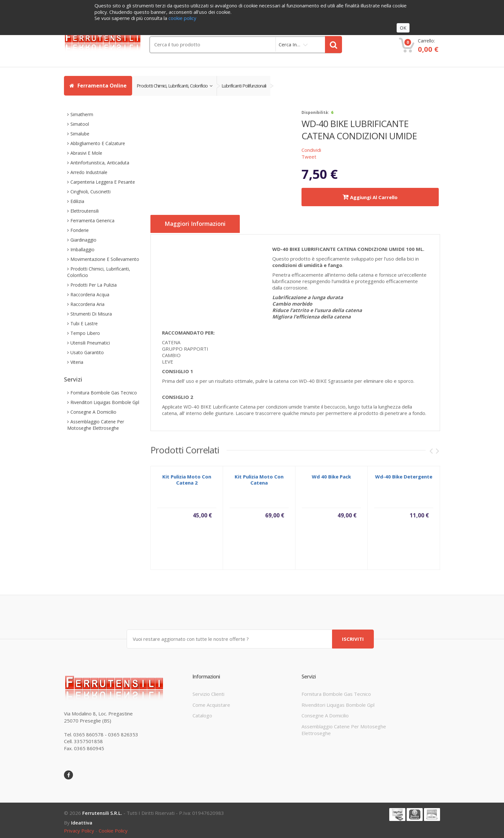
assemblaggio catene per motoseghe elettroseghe (96, 425)
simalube (80, 134)
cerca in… (289, 44)
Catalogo (202, 714)
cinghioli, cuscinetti (90, 192)
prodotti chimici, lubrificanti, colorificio (176, 86)
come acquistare (211, 703)
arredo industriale (89, 172)
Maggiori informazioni (199, 224)
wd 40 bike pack (331, 478)
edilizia (77, 201)
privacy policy (79, 829)
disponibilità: (315, 112)
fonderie (80, 230)
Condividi (311, 150)
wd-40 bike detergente (404, 478)
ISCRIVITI (353, 637)
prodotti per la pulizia (94, 285)
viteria (77, 362)
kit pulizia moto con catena (259, 481)
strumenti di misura (91, 314)
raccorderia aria (87, 304)
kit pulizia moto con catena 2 (187, 481)
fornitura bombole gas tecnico (104, 393)
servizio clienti (208, 692)
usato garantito (87, 352)
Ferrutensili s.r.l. (102, 811)
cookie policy (113, 829)
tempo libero (85, 333)
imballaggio (82, 249)
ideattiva (82, 821)
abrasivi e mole (86, 153)
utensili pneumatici (90, 343)
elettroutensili (85, 211)
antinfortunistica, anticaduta (100, 163)
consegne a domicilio (93, 412)
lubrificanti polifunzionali (248, 86)
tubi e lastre (84, 323)
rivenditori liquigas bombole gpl (105, 402)
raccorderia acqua (90, 295)
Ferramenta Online (98, 86)
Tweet (309, 157)
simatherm (82, 114)
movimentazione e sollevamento (105, 259)
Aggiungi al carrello (370, 197)
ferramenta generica (92, 221)
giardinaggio (83, 240)
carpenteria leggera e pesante (103, 182)
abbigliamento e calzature (98, 143)
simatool (80, 124)
